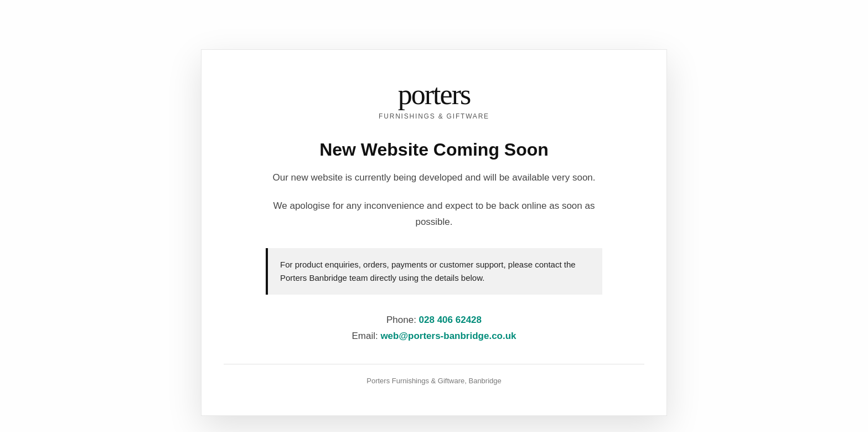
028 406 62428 (450, 320)
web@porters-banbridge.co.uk (448, 336)
